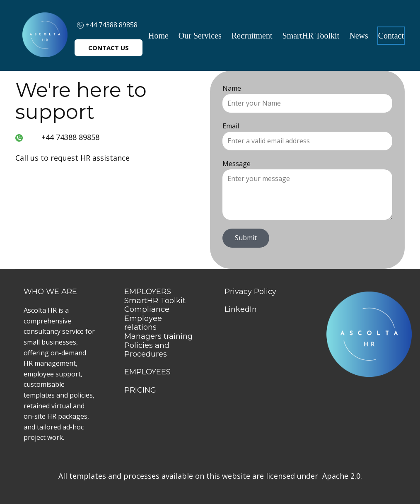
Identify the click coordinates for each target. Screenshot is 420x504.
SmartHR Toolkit (311, 36)
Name (232, 88)
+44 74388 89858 (107, 25)
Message (237, 164)
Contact (391, 36)
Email (231, 126)
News (359, 36)
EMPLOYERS (148, 292)
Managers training (158, 336)
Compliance (147, 309)
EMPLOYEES (147, 372)
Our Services (200, 36)
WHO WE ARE (51, 292)
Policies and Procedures (147, 350)
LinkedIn (241, 309)
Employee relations (143, 323)
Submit (246, 238)
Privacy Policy (250, 292)
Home (158, 36)
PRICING (140, 390)
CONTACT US (109, 48)
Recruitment (252, 36)
